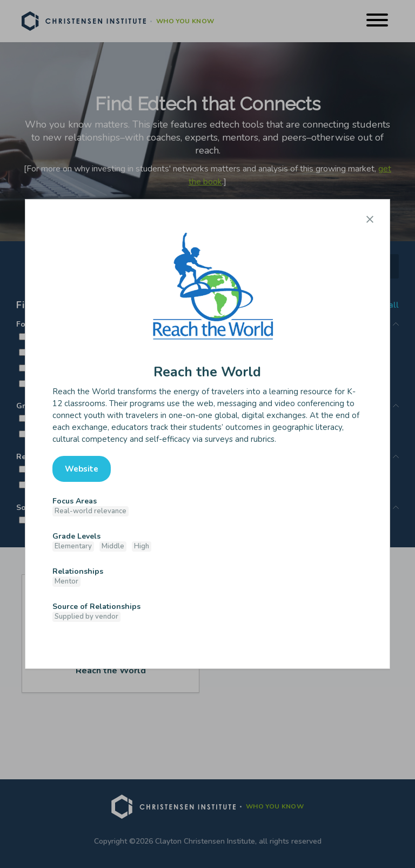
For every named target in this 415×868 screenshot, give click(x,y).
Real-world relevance (91, 511)
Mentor (66, 581)
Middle (113, 546)
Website (82, 469)
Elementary (73, 546)
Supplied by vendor (86, 617)
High (142, 546)
